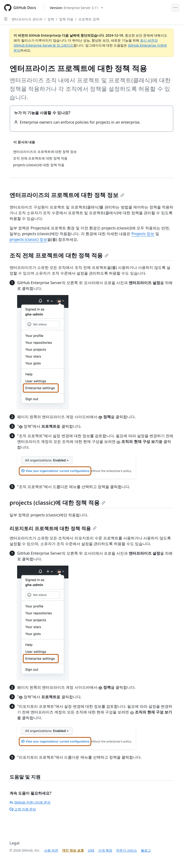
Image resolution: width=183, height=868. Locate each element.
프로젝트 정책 (89, 19)
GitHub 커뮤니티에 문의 (30, 802)
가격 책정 (105, 850)
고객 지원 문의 (23, 809)
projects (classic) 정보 (28, 239)
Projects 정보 (143, 234)
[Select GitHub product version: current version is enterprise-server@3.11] (76, 8)
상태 (91, 850)
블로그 (146, 850)
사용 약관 (51, 850)
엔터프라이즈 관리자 (27, 19)
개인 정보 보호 (73, 850)
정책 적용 (66, 19)
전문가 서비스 (127, 850)
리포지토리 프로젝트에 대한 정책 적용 (53, 528)
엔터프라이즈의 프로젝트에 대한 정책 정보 (67, 195)
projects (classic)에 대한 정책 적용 (57, 502)
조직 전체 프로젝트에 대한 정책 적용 (59, 255)
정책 (51, 19)
